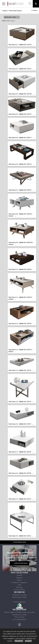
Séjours (5, 11)
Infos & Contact (19, 617)
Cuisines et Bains (19, 590)
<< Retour (34, 10)
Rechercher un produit (19, 595)
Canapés (19, 575)
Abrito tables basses (15, 11)
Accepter (28, 641)
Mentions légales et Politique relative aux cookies (19, 612)
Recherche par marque (19, 597)
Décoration (19, 587)
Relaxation (19, 578)
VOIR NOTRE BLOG (21, 563)
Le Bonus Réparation (19, 602)
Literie (19, 585)
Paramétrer (19, 641)
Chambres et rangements (19, 582)
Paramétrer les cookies (19, 615)
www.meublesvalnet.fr (19, 619)
